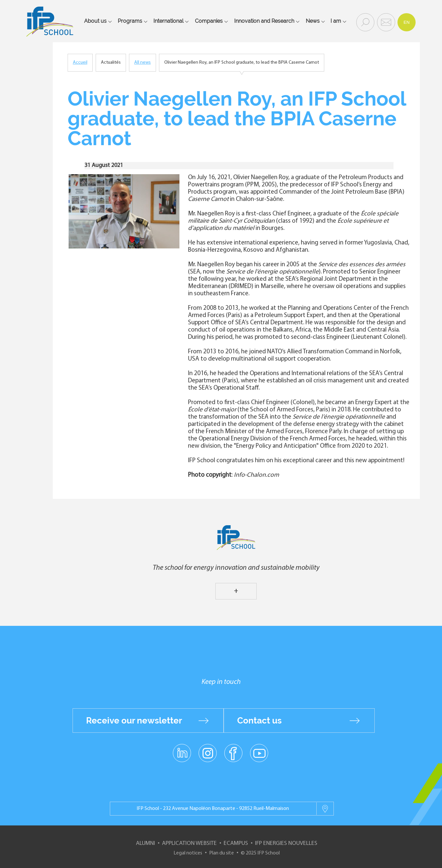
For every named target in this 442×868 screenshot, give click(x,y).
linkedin (182, 749)
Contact (385, 22)
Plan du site (221, 853)
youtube (259, 753)
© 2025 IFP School (260, 853)
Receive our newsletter (134, 721)
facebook (233, 753)
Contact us (259, 721)
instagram (207, 753)
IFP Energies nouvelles (286, 843)
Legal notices (188, 853)
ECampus (236, 843)
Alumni (145, 843)
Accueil (80, 63)
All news (142, 63)
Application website (189, 843)
